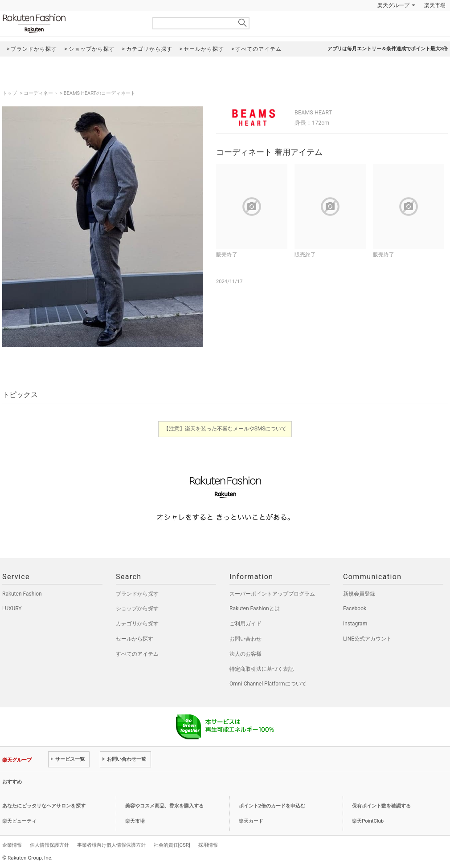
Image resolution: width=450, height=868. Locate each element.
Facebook (355, 608)
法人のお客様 (245, 654)
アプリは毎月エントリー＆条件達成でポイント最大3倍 (388, 49)
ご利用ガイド (245, 624)
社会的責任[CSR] (172, 845)
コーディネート (41, 93)
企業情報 (12, 845)
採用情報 (208, 845)
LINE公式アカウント (367, 639)
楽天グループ (393, 5)
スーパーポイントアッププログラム (272, 594)
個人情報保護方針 (49, 845)
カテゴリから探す (137, 624)
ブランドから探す (137, 594)
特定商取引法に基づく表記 (262, 669)
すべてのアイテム (137, 654)
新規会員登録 (359, 594)
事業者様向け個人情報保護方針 (111, 845)
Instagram (355, 624)
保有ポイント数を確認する (381, 806)
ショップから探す (137, 608)
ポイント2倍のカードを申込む (272, 806)
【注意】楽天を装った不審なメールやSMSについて (225, 429)
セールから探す (135, 639)
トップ (10, 93)
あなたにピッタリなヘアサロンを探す (44, 806)
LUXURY (12, 608)
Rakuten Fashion (71, 23)
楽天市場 (435, 5)
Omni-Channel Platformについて (268, 684)
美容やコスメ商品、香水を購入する (164, 806)
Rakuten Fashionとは (255, 608)
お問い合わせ (245, 639)
